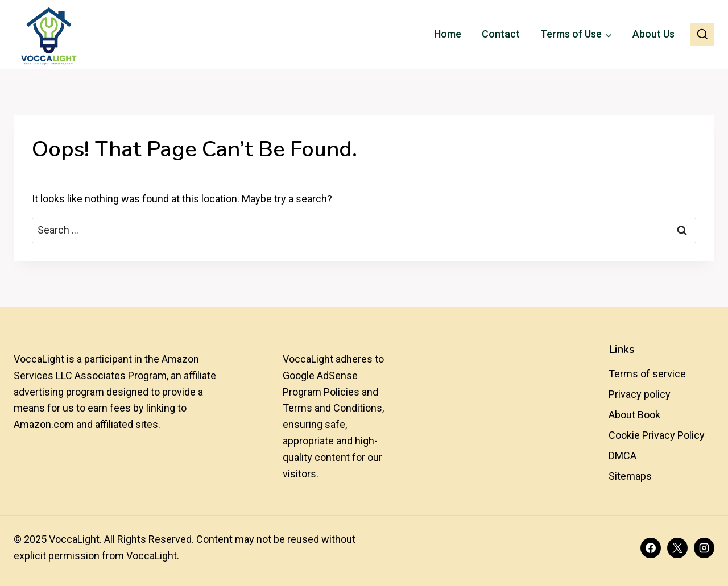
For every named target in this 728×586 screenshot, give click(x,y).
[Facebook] (651, 548)
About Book (634, 415)
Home (448, 34)
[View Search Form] (702, 35)
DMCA (622, 456)
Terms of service (647, 374)
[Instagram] (704, 548)
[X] (677, 548)
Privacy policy (640, 394)
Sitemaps (630, 476)
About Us (653, 34)
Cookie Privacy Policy (657, 435)
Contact (501, 34)
